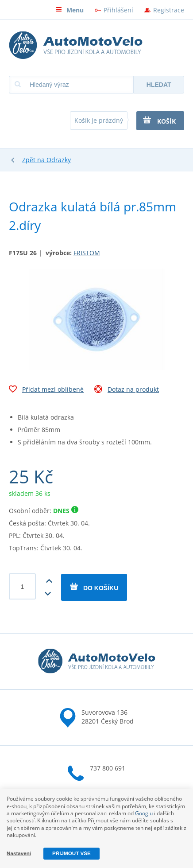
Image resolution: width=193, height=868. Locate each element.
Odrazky (59, 160)
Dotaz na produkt (127, 390)
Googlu (144, 813)
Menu (70, 10)
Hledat (159, 85)
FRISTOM (87, 253)
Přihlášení (118, 10)
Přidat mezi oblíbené (46, 390)
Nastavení (19, 853)
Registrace (169, 10)
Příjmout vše (71, 853)
